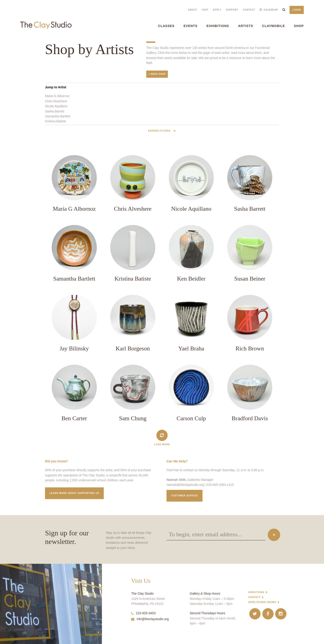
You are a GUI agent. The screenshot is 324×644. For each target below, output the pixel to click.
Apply (217, 10)
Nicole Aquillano (56, 106)
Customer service (184, 496)
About (193, 10)
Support (232, 10)
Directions (256, 592)
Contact (249, 10)
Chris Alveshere (56, 101)
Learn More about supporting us (74, 493)
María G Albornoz (57, 96)
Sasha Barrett (55, 111)
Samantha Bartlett (58, 116)
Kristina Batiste (55, 121)
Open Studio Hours (262, 602)
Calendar (271, 10)
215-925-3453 (143, 613)
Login (297, 10)
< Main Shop (157, 74)
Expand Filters (160, 131)
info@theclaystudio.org (150, 619)
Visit (205, 10)
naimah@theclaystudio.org (185, 485)
